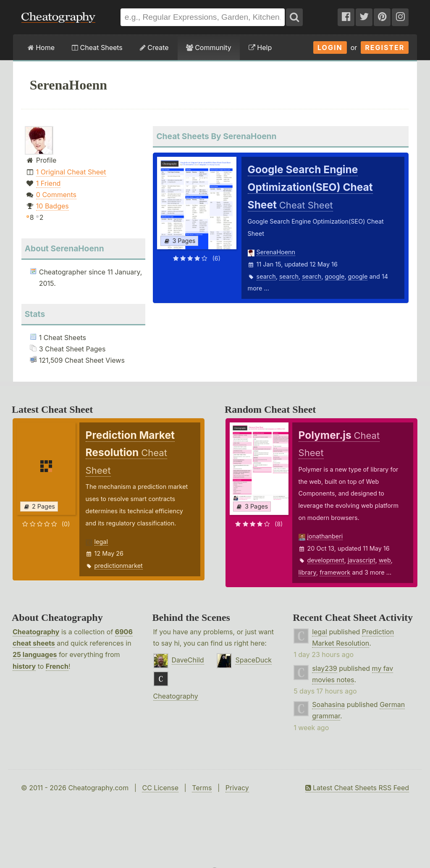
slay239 (325, 668)
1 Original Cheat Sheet (71, 172)
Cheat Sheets (97, 47)
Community (209, 47)
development (326, 560)
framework (335, 572)
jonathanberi (325, 536)
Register (385, 47)
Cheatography (36, 632)
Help (260, 47)
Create (154, 47)
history (24, 666)
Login (330, 47)
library (307, 572)
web (385, 560)
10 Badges (52, 206)
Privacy (237, 788)
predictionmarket (119, 566)
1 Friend (49, 183)
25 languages (35, 654)
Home (41, 47)
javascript (362, 560)
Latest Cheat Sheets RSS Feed (357, 788)
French (57, 666)
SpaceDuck (253, 660)
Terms (202, 788)
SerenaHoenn (276, 252)
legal (101, 542)
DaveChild (188, 660)
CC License (160, 788)
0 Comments (56, 195)
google (335, 276)
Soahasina (328, 704)
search (266, 276)
